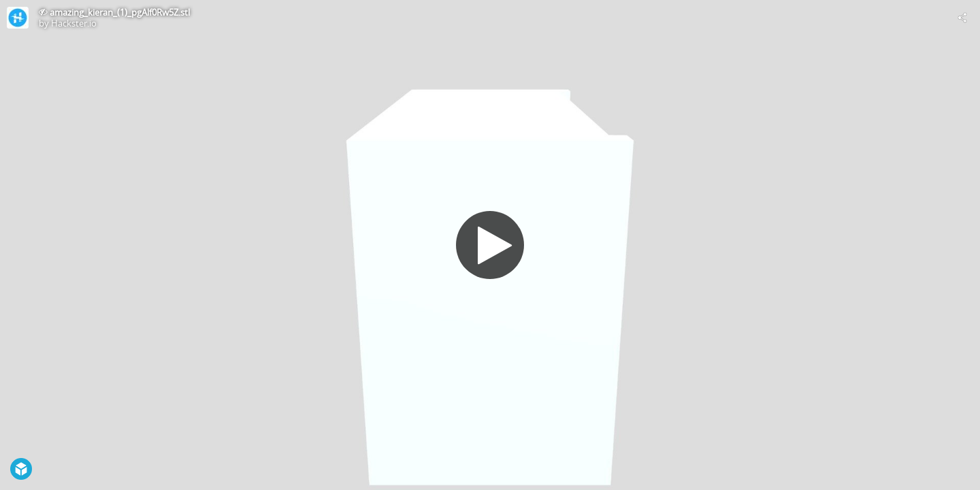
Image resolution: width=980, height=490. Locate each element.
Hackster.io (74, 23)
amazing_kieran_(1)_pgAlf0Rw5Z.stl (120, 12)
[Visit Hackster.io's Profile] (18, 18)
